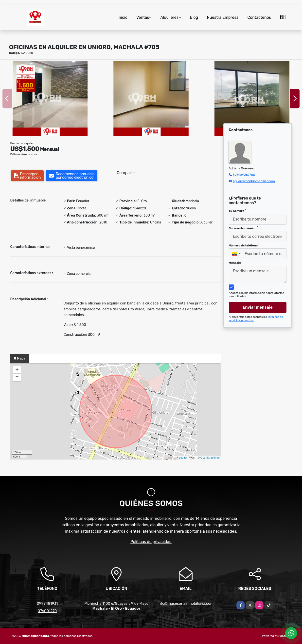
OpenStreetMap (210, 458)
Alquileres (169, 17)
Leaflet (183, 458)
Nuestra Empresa (223, 17)
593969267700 (244, 175)
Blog (194, 17)
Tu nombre (237, 211)
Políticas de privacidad (151, 542)
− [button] (17, 377)
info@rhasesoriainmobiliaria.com (186, 604)
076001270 (47, 611)
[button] (147, 131)
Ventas (143, 17)
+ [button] (17, 370)
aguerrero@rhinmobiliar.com (254, 181)
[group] (50, 98)
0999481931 (47, 604)
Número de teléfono (244, 245)
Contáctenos (259, 17)
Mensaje (236, 262)
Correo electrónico (243, 228)
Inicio (123, 17)
